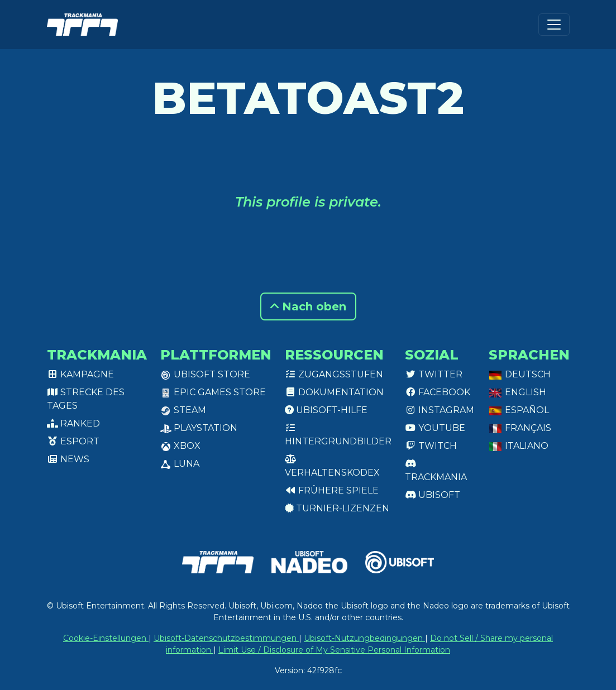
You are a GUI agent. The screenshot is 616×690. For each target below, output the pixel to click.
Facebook (438, 392)
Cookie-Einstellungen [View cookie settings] (106, 638)
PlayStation (199, 428)
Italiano (519, 446)
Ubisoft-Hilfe (326, 410)
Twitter (434, 374)
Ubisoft (433, 495)
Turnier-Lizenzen (337, 508)
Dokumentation (334, 392)
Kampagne (80, 374)
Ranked (73, 423)
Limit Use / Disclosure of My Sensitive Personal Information (334, 650)
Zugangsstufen (334, 374)
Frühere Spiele (332, 490)
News (68, 459)
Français (520, 428)
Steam (183, 410)
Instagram (440, 410)
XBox (180, 446)
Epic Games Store (213, 392)
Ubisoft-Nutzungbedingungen (364, 638)
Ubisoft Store (205, 374)
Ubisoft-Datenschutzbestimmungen (226, 638)
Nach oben (308, 306)
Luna (180, 464)
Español (519, 410)
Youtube (435, 428)
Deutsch (520, 374)
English (517, 392)
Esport (73, 441)
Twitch (431, 446)
